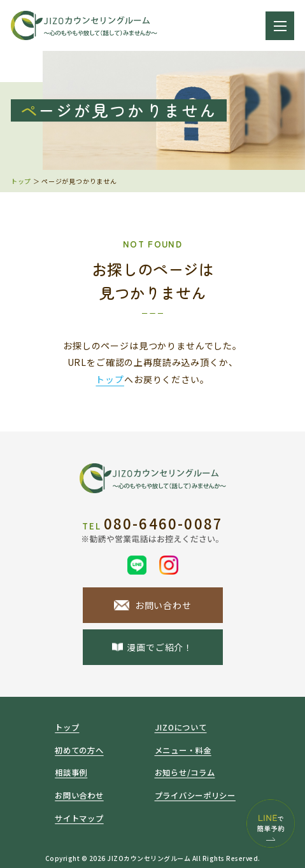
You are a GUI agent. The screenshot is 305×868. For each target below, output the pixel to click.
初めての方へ (79, 750)
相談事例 (71, 773)
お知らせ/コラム (185, 773)
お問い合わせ (79, 795)
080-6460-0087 (153, 525)
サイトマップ (79, 818)
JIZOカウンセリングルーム (149, 858)
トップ (21, 181)
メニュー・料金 (183, 750)
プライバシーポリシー (195, 795)
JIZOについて (181, 727)
